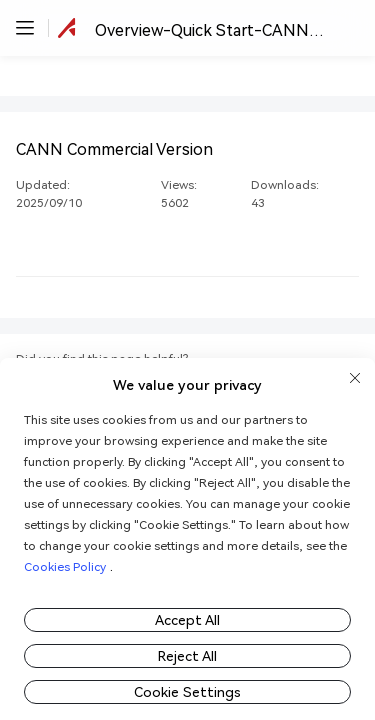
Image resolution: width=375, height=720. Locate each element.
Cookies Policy (65, 566)
